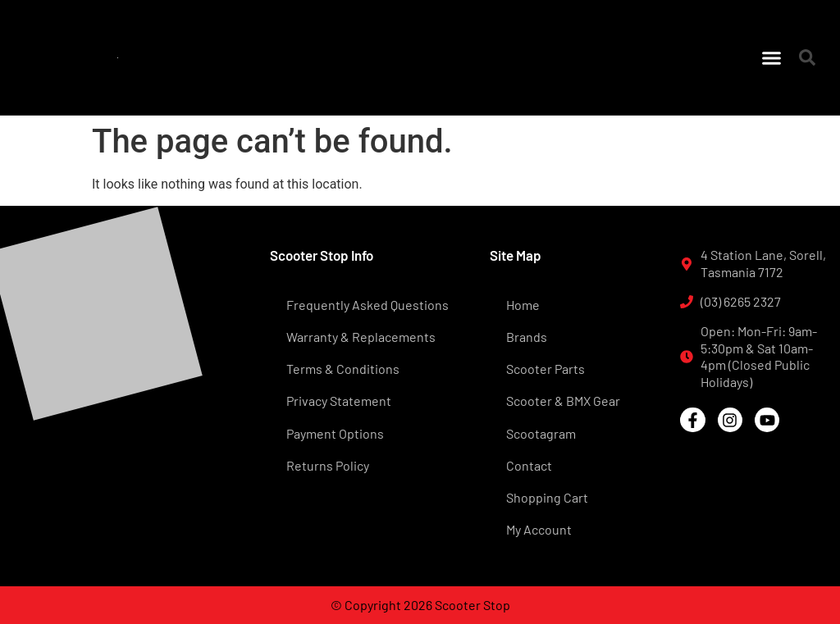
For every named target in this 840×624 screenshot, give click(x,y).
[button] (772, 57)
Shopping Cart (547, 497)
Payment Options (335, 433)
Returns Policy (328, 465)
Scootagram (541, 433)
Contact (529, 465)
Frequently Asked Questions (367, 305)
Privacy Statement (339, 401)
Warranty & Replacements (361, 337)
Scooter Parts (546, 369)
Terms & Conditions (343, 369)
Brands (527, 337)
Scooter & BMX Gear (563, 401)
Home (523, 305)
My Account (539, 529)
